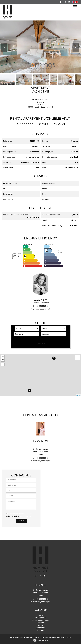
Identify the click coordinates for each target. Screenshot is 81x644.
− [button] (3, 360)
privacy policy (13, 516)
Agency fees (43, 637)
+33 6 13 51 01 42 (42, 306)
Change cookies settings (61, 637)
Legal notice (31, 637)
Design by (43, 640)
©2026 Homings (17, 637)
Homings (41, 442)
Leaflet (78, 395)
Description (25, 124)
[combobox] (27, 329)
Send (21, 521)
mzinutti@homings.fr (42, 309)
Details (43, 124)
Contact (59, 124)
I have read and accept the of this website (19, 515)
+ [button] (3, 357)
